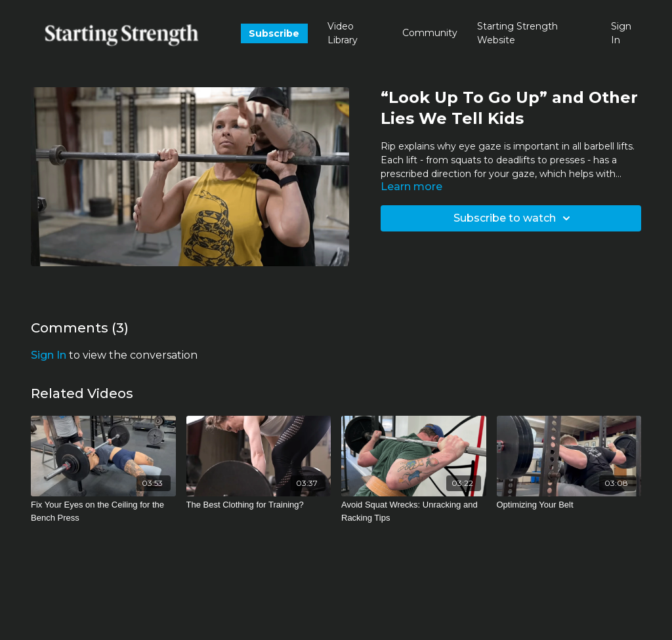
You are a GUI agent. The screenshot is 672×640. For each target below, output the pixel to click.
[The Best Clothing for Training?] (259, 505)
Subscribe (274, 33)
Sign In (621, 33)
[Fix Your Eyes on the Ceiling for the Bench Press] (103, 511)
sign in (49, 355)
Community (430, 33)
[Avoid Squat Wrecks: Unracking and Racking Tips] (414, 511)
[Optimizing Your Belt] (569, 505)
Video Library (343, 33)
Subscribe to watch (514, 218)
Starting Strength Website (517, 33)
